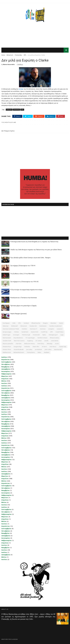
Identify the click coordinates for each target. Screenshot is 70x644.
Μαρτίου (5, 376)
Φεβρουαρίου (6, 374)
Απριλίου (5, 379)
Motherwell (14, 326)
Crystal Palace (59, 332)
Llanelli (46, 341)
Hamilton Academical (55, 326)
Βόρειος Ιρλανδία (8, 344)
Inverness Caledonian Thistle (11, 329)
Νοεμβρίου (5, 367)
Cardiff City (44, 332)
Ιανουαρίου (6, 371)
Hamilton (24, 329)
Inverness (43, 329)
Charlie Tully (63, 347)
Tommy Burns (31, 352)
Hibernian (6, 326)
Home (3, 55)
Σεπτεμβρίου (6, 362)
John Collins (48, 350)
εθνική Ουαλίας (55, 338)
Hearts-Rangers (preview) (19, 314)
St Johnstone (43, 326)
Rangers (45, 323)
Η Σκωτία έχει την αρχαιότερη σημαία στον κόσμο (26, 290)
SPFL (25, 55)
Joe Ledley (29, 350)
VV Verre (44, 347)
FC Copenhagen (30, 338)
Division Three (7, 350)
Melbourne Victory (29, 344)
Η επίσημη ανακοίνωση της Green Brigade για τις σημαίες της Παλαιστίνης (34, 242)
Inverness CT (34, 329)
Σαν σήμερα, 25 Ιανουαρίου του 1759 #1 (23, 266)
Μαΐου (4, 381)
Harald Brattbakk (19, 350)
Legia (62, 335)
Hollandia (27, 347)
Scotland (26, 323)
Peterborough (26, 335)
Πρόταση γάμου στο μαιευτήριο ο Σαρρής (24, 306)
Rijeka (44, 335)
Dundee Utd (33, 326)
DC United (39, 341)
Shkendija (50, 344)
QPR (51, 332)
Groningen (16, 335)
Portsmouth (36, 335)
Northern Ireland (42, 338)
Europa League (7, 332)
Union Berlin (55, 341)
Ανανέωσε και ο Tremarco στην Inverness (24, 298)
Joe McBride (38, 350)
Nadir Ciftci (36, 347)
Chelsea (16, 332)
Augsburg (30, 341)
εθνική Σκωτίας (36, 323)
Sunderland (25, 332)
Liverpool (60, 329)
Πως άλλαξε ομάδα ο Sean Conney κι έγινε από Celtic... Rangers (30, 258)
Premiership (18, 55)
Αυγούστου (5, 360)
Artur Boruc (53, 347)
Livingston (51, 329)
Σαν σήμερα (6, 323)
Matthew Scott (7, 352)
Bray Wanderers (18, 338)
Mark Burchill (58, 350)
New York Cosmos (19, 341)
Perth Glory (41, 344)
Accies (57, 344)
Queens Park (35, 332)
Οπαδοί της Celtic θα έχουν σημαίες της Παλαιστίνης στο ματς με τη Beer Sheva (36, 250)
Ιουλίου (4, 357)
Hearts (61, 323)
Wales (39, 352)
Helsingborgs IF (53, 335)
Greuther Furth (7, 341)
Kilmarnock (10, 55)
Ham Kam (19, 344)
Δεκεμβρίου (6, 369)
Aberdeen (53, 323)
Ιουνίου (4, 383)
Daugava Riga (18, 347)
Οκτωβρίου (6, 364)
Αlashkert (47, 352)
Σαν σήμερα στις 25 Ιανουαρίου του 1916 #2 (24, 282)
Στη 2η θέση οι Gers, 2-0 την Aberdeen (23, 274)
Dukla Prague (7, 335)
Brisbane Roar (7, 347)
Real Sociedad (7, 338)
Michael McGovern (19, 352)
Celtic (14, 323)
